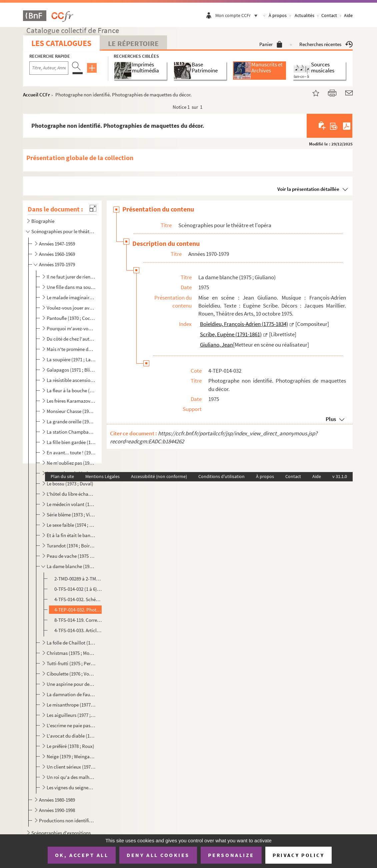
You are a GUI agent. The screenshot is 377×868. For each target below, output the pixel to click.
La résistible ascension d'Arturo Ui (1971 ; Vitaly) (71, 380)
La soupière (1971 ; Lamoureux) (71, 359)
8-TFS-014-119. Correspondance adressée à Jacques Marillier (78, 620)
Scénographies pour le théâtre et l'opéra (63, 231)
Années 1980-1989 (57, 800)
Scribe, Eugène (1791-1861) (231, 334)
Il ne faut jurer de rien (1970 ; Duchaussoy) (71, 277)
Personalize (231, 855)
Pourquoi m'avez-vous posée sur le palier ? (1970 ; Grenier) (71, 328)
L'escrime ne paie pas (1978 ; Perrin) (71, 725)
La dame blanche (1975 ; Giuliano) (71, 566)
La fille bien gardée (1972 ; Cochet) (71, 442)
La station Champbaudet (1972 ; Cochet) (71, 432)
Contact (329, 15)
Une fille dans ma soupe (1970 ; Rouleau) (71, 287)
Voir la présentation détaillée (308, 189)
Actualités (304, 15)
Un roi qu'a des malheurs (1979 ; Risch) (71, 777)
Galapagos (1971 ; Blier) (71, 370)
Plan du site (62, 476)
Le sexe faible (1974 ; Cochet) (71, 525)
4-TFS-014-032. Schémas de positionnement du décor (78, 599)
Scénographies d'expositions (61, 833)
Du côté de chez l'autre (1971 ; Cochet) (71, 339)
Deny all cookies (158, 855)
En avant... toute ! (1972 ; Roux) (71, 453)
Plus (331, 419)
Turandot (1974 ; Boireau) (71, 546)
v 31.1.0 (340, 476)
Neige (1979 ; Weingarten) (71, 756)
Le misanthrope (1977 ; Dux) (71, 705)
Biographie (43, 221)
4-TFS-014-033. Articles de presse (78, 630)
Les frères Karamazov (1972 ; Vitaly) (71, 401)
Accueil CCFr (36, 95)
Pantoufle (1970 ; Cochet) (71, 318)
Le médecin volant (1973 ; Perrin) (71, 504)
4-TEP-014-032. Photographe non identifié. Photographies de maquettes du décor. (78, 610)
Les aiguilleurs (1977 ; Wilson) (71, 715)
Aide (348, 15)
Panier (271, 44)
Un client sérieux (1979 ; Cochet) (71, 767)
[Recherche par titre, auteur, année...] (49, 68)
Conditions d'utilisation (221, 476)
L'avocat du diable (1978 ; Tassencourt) (71, 736)
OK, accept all (82, 855)
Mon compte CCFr (238, 15)
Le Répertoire (133, 43)
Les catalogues (61, 43)
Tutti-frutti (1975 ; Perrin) (71, 663)
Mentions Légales (102, 476)
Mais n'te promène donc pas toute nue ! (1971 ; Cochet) (71, 349)
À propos (278, 15)
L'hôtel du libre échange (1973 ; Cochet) (71, 494)
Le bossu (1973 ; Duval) (70, 484)
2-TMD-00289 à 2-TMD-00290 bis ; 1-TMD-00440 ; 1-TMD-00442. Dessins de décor (78, 579)
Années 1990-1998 (57, 810)
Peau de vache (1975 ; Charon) (71, 556)
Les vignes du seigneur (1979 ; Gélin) (71, 787)
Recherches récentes (326, 44)
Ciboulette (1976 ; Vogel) (71, 674)
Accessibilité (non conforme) (159, 476)
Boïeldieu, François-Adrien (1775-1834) (244, 324)
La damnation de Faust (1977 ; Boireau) (71, 694)
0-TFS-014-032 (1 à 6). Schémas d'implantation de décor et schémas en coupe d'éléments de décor (78, 589)
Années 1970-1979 (57, 264)
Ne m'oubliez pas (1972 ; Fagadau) (71, 463)
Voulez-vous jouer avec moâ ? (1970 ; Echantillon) (71, 308)
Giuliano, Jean (216, 345)
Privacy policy (298, 855)
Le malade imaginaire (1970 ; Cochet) (71, 297)
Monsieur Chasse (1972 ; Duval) (71, 411)
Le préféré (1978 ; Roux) (70, 746)
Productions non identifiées (67, 820)
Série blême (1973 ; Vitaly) (71, 515)
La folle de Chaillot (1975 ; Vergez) (71, 643)
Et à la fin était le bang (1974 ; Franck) (71, 535)
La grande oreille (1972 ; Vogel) (71, 421)
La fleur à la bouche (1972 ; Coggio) (71, 390)
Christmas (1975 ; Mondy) (71, 653)
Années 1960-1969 (57, 254)
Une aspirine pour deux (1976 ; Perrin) (71, 684)
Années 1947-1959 (57, 244)
